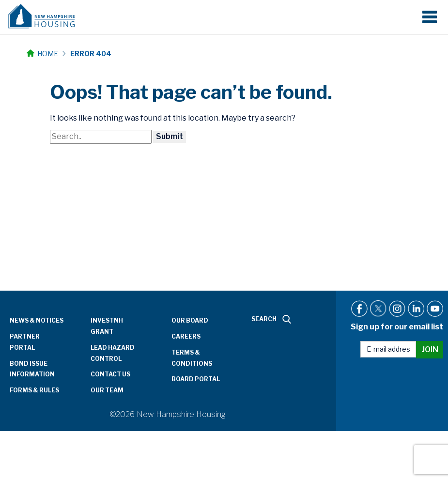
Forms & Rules (34, 390)
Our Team (107, 390)
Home (42, 54)
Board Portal (196, 379)
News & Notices (37, 320)
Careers (186, 336)
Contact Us (110, 374)
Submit (170, 136)
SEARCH (271, 319)
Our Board (190, 320)
